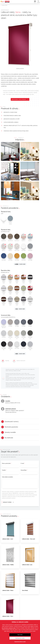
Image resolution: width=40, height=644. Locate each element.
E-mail (23, 453)
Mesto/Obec (24, 460)
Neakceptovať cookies (20, 638)
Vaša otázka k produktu (7, 466)
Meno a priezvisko (7, 453)
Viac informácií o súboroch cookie (9, 628)
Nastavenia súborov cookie (20, 642)
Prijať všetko (20, 635)
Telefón (4, 460)
